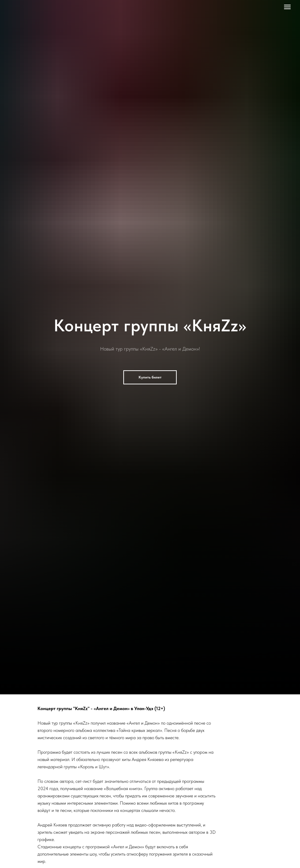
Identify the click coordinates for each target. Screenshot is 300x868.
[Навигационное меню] (287, 7)
